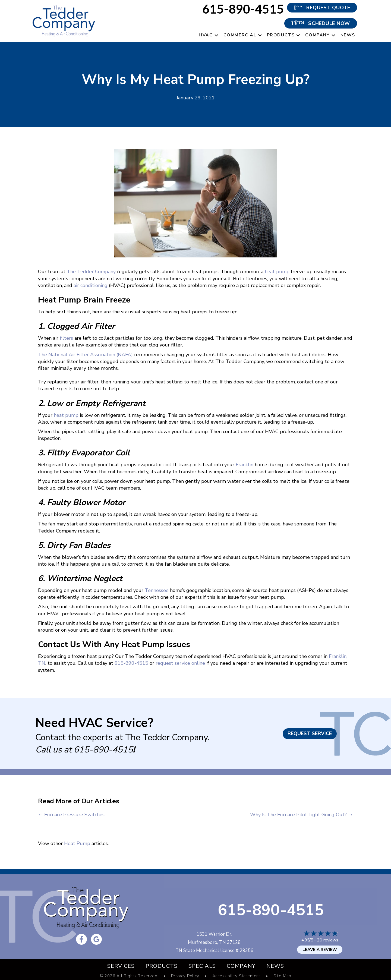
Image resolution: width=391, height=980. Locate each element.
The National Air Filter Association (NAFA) (85, 355)
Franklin (245, 465)
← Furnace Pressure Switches (71, 815)
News (348, 35)
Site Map (282, 976)
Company (317, 35)
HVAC (206, 35)
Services (121, 966)
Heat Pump (77, 843)
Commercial (240, 35)
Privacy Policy (185, 976)
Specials (202, 966)
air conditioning (91, 285)
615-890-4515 (131, 663)
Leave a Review (320, 950)
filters (66, 338)
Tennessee (157, 590)
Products (281, 35)
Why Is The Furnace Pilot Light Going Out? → (302, 815)
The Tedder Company (91, 272)
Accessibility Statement (236, 976)
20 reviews (328, 940)
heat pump (277, 272)
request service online (180, 663)
